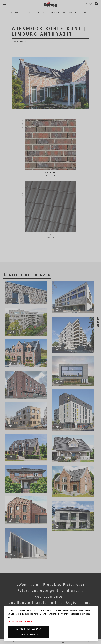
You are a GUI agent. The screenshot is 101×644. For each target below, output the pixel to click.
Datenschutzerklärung (15, 621)
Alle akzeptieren (28, 635)
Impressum (28, 621)
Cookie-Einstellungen (28, 629)
